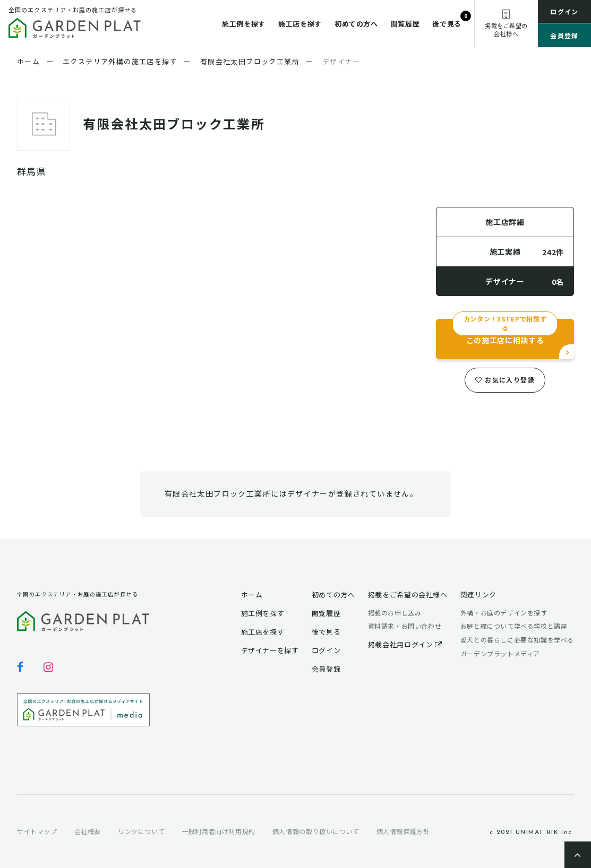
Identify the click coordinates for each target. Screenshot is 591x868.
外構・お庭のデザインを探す (504, 613)
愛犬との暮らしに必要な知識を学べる (517, 640)
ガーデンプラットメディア (500, 653)
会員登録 (564, 35)
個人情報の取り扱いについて (316, 831)
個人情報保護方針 (403, 831)
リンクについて (141, 831)
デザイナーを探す (270, 650)
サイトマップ (37, 831)
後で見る (447, 24)
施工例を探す (244, 24)
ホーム (252, 594)
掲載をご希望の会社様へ (408, 594)
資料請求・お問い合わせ (405, 626)
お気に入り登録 (505, 380)
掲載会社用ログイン (405, 644)
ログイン (564, 11)
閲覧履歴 (405, 24)
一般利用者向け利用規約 (219, 831)
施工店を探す (300, 24)
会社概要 (88, 831)
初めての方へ (356, 24)
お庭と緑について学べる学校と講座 (514, 626)
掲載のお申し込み (395, 613)
